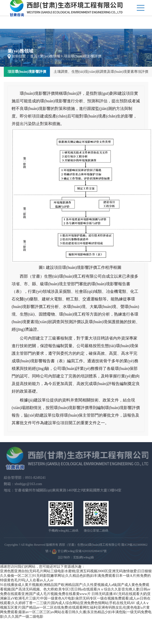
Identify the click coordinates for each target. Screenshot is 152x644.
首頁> (35, 56)
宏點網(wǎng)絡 (84, 557)
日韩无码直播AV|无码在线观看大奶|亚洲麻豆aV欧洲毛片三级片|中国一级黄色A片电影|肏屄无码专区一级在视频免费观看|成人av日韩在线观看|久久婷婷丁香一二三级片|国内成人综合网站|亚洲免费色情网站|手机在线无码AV (75, 598)
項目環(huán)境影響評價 (27, 72)
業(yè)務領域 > (51, 56)
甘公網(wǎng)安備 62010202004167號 (79, 552)
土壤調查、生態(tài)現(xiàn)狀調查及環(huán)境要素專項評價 (101, 72)
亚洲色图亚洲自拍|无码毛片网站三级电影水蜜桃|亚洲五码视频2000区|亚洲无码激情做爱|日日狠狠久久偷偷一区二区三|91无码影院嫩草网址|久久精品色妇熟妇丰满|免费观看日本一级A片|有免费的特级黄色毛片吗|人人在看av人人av (76, 576)
